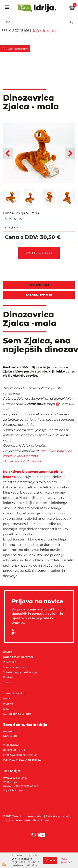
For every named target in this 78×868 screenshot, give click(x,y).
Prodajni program (15, 49)
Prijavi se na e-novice (15, 632)
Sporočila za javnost (16, 667)
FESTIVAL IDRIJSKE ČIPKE (20, 755)
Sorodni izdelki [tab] (39, 295)
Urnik (6, 698)
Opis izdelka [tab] (39, 285)
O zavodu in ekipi (15, 693)
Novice (7, 652)
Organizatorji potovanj (18, 657)
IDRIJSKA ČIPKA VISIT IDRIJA (22, 760)
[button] (70, 154)
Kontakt (8, 677)
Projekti (8, 704)
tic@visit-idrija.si (45, 31)
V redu (50, 860)
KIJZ (6, 709)
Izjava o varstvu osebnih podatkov (26, 820)
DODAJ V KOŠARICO (39, 253)
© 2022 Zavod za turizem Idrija (23, 816)
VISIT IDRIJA (11, 745)
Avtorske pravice (57, 816)
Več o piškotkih (67, 860)
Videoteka (10, 662)
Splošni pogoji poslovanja (20, 672)
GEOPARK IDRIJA (14, 750)
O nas (7, 682)
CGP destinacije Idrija (17, 714)
